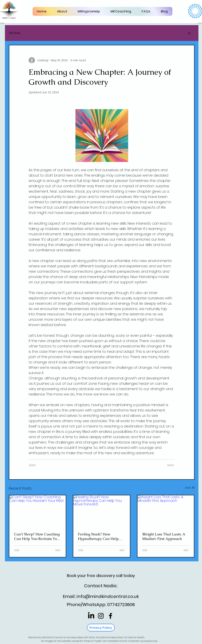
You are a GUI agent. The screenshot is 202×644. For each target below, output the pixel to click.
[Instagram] (101, 616)
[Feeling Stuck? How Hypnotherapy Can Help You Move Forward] (102, 511)
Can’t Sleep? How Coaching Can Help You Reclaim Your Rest (37, 536)
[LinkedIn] (91, 616)
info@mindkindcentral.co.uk (108, 596)
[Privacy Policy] (101, 628)
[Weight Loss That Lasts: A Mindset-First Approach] (166, 511)
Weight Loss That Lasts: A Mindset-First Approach (164, 536)
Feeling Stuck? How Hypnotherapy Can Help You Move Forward (98, 536)
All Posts (15, 33)
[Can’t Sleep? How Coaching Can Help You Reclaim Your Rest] (38, 511)
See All (190, 488)
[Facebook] (110, 616)
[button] (189, 33)
